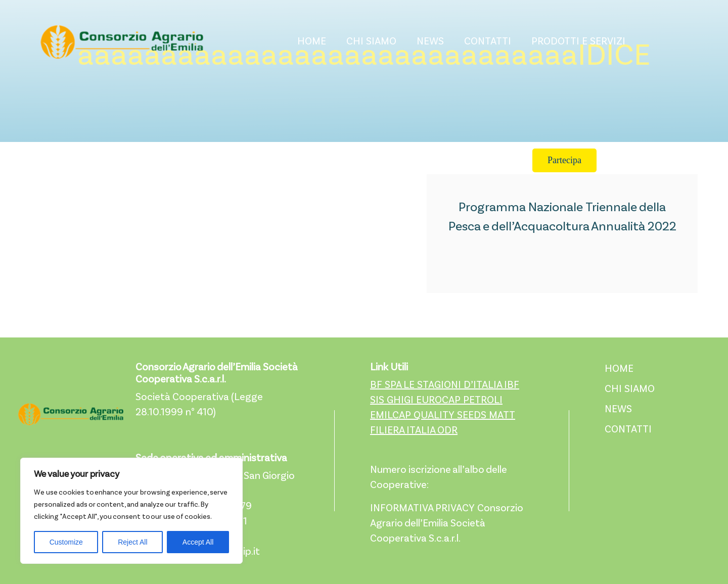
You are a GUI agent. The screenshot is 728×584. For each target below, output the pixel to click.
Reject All (132, 542)
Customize (66, 542)
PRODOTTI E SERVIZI (578, 42)
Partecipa (564, 160)
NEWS (430, 42)
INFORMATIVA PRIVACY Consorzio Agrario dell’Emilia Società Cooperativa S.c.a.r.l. (446, 524)
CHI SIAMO (371, 42)
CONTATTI (488, 42)
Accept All (198, 542)
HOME (312, 42)
